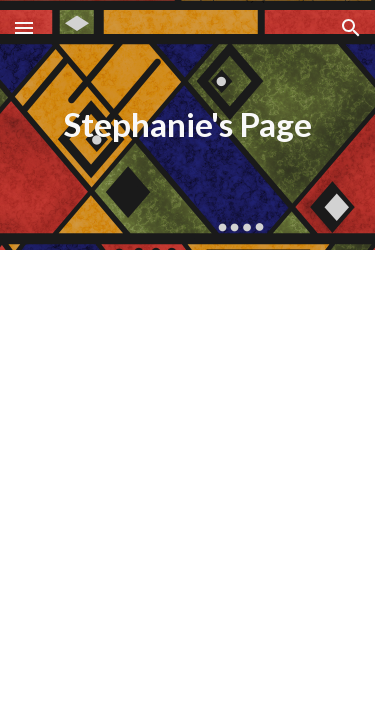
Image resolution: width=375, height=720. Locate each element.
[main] (188, 125)
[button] (24, 27)
